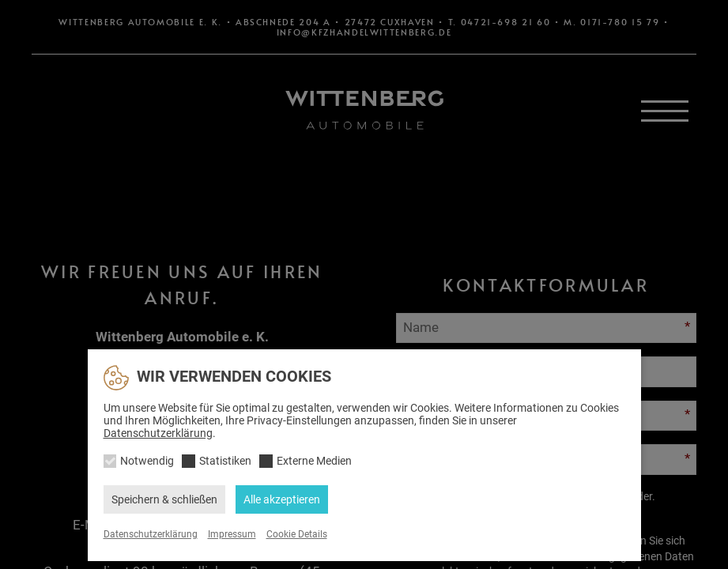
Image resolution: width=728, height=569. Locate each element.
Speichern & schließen (164, 499)
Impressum (232, 534)
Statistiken (225, 461)
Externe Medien (314, 461)
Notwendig (147, 461)
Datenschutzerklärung (158, 433)
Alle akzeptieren (282, 499)
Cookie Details (297, 534)
